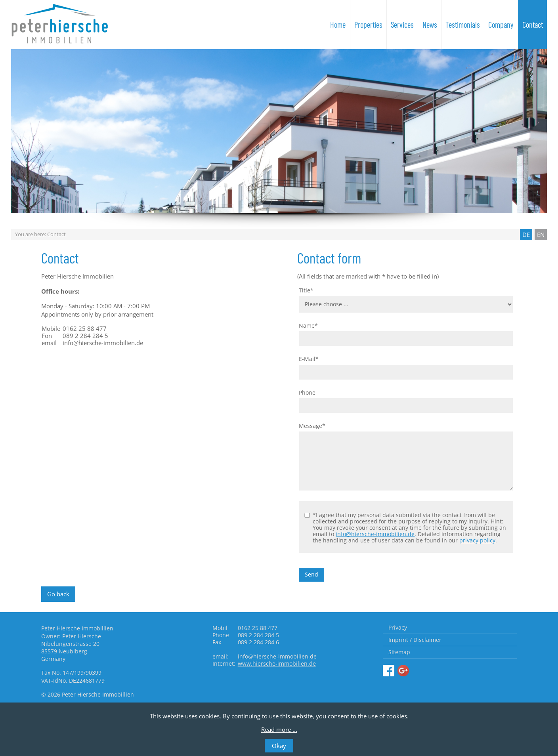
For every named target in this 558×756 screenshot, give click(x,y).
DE (526, 235)
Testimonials (463, 25)
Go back (58, 594)
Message (312, 426)
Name (308, 326)
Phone (307, 393)
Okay (279, 746)
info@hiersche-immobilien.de (375, 534)
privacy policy (477, 540)
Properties (368, 25)
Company (501, 25)
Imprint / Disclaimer (415, 640)
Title (306, 290)
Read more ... (279, 729)
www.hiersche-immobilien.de (277, 663)
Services (402, 25)
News (430, 25)
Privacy (398, 627)
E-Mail (309, 359)
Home (338, 25)
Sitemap (399, 652)
